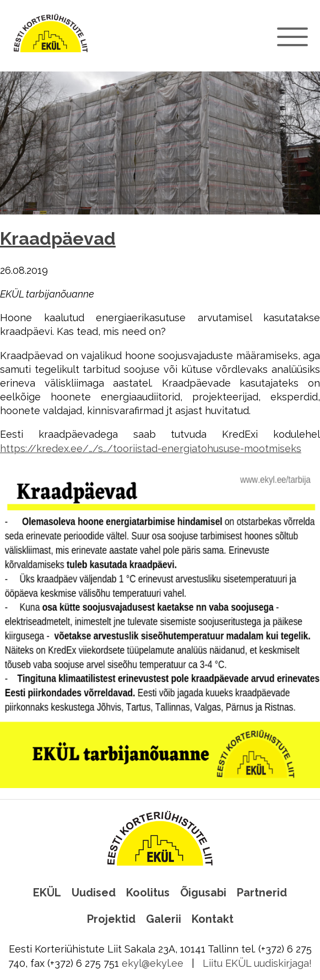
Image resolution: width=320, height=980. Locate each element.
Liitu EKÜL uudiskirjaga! (257, 963)
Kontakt (213, 919)
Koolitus (148, 893)
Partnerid (262, 893)
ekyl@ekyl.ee (153, 963)
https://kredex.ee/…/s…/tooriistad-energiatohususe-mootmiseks (151, 448)
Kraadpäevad (58, 239)
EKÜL (47, 893)
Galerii (164, 919)
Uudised (94, 893)
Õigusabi (203, 893)
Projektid (111, 919)
